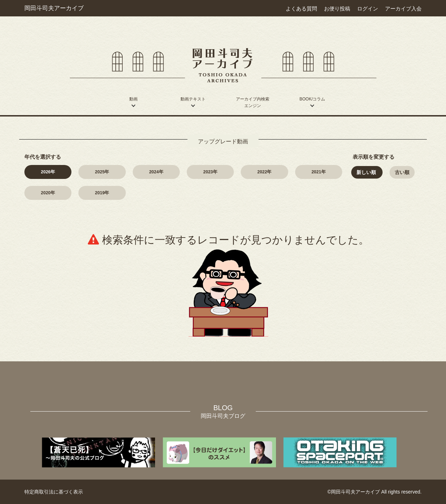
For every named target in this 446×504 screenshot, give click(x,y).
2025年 (102, 172)
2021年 (319, 172)
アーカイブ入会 (403, 9)
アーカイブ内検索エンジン (253, 102)
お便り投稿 (337, 9)
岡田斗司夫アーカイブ (54, 8)
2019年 (102, 193)
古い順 (402, 172)
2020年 (48, 193)
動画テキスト (193, 99)
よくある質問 (301, 9)
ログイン (368, 9)
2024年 (156, 172)
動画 (133, 99)
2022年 (265, 172)
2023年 (210, 172)
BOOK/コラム (312, 99)
